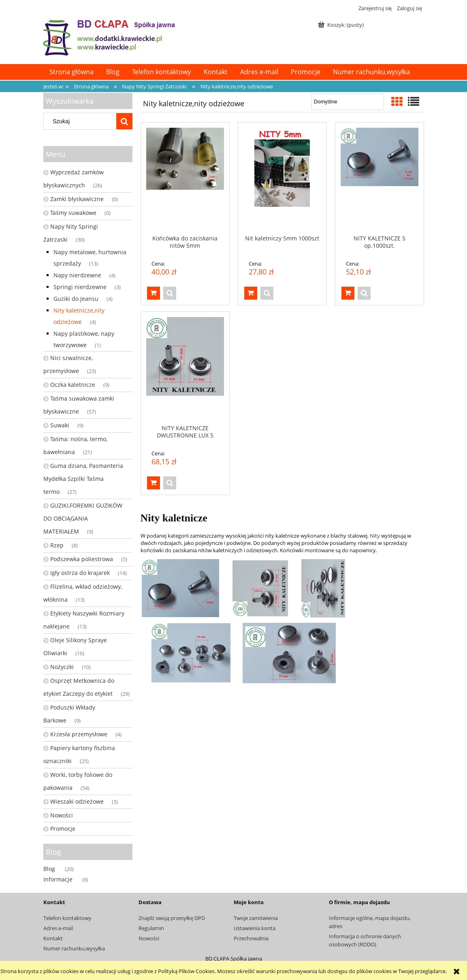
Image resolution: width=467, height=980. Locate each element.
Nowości (62, 815)
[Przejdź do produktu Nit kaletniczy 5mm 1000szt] (282, 178)
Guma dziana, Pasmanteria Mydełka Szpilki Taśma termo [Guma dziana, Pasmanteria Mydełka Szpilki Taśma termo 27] (83, 479)
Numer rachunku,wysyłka (74, 948)
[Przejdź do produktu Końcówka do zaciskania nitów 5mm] (185, 178)
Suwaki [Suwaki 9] (60, 425)
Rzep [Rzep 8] (57, 545)
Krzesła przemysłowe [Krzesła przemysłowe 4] (79, 734)
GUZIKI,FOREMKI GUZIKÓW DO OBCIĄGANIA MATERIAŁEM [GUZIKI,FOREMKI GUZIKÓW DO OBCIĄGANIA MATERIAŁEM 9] (83, 518)
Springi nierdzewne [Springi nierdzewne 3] (80, 287)
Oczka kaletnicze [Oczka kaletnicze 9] (73, 385)
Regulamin (151, 928)
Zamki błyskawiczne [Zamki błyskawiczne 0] (77, 199)
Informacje (58, 879)
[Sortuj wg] (348, 102)
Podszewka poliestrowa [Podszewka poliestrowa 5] (82, 559)
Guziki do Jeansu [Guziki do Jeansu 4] (76, 299)
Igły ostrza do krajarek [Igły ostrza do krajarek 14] (80, 573)
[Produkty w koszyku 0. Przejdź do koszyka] (341, 25)
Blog (49, 869)
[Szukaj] (124, 121)
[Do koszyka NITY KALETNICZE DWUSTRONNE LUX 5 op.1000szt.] (154, 483)
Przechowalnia (251, 938)
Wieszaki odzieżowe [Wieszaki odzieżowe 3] (77, 801)
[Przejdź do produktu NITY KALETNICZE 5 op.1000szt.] (380, 178)
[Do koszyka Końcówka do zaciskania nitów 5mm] (154, 293)
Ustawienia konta (255, 928)
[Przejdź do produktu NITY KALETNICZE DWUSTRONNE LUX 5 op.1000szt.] (185, 368)
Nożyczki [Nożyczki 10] (62, 667)
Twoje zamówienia (256, 918)
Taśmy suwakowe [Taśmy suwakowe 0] (73, 213)
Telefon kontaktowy (67, 918)
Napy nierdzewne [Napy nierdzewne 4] (77, 275)
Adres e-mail (58, 928)
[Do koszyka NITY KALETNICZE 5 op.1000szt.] (348, 293)
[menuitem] (72, 72)
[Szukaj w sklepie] (81, 121)
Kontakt (53, 938)
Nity (375, 536)
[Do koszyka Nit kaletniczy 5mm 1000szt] (251, 293)
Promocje (63, 829)
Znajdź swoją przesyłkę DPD (172, 918)
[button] (170, 293)
